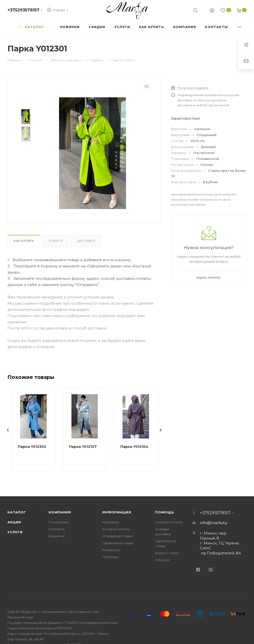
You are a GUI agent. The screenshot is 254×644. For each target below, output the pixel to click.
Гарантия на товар (118, 543)
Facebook (198, 570)
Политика (110, 557)
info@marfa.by (214, 523)
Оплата (56, 241)
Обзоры (162, 560)
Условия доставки (117, 536)
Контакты (57, 529)
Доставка (86, 241)
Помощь (165, 512)
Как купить (24, 241)
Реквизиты (111, 550)
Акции (14, 522)
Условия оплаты (116, 529)
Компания (60, 512)
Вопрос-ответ (167, 553)
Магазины (111, 522)
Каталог (17, 512)
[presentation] (8, 430)
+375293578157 (23, 10)
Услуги (15, 532)
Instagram (211, 570)
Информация (117, 512)
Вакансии (57, 536)
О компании (59, 522)
